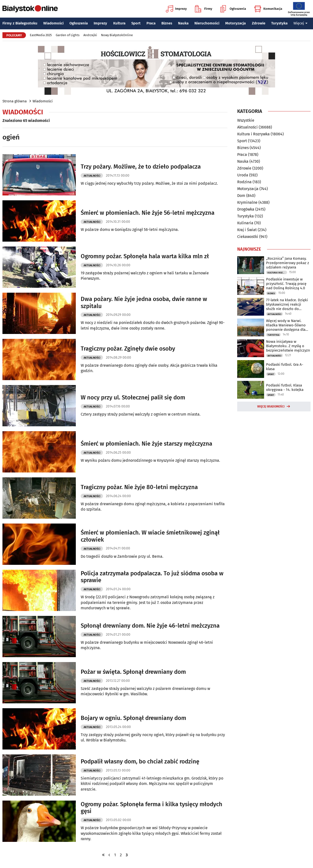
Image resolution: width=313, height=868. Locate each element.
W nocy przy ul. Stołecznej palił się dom (133, 397)
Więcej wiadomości (271, 407)
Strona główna (15, 101)
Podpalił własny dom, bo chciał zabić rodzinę (140, 761)
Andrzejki (90, 35)
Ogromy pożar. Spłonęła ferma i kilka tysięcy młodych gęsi (151, 808)
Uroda (243, 175)
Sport (136, 23)
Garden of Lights (68, 35)
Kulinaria (245, 223)
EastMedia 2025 (41, 35)
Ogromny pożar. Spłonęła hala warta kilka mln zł (145, 256)
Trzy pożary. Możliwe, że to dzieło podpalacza (141, 167)
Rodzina (244, 182)
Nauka (183, 23)
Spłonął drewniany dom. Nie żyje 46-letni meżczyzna (150, 626)
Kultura (119, 23)
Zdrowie (259, 23)
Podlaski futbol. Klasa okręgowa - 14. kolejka (285, 387)
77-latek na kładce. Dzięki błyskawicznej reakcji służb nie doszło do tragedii (287, 304)
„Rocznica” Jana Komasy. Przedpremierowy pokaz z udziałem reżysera (288, 263)
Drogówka (246, 209)
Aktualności (92, 176)
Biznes (167, 23)
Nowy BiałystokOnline (117, 35)
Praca (151, 23)
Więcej (301, 23)
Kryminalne (247, 202)
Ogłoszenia (233, 9)
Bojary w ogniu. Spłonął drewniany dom (133, 718)
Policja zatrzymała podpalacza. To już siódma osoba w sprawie (152, 577)
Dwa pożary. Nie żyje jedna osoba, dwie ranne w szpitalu (144, 303)
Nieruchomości (207, 23)
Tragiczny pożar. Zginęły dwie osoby (128, 349)
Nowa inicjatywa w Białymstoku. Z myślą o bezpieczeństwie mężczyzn (288, 346)
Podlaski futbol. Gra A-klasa (285, 367)
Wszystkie (246, 120)
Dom (241, 196)
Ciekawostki (248, 237)
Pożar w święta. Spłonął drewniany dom (133, 672)
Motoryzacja (235, 23)
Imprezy (176, 9)
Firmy (204, 9)
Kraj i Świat (247, 230)
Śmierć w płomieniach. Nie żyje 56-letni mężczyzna (148, 213)
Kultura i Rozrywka (253, 134)
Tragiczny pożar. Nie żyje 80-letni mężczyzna (139, 487)
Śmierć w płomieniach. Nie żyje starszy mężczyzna (146, 444)
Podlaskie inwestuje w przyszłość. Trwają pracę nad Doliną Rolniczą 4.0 (286, 284)
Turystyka (279, 23)
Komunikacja (268, 9)
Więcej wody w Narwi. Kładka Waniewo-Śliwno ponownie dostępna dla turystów (286, 325)
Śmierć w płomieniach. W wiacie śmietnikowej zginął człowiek (150, 536)
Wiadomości (53, 23)
